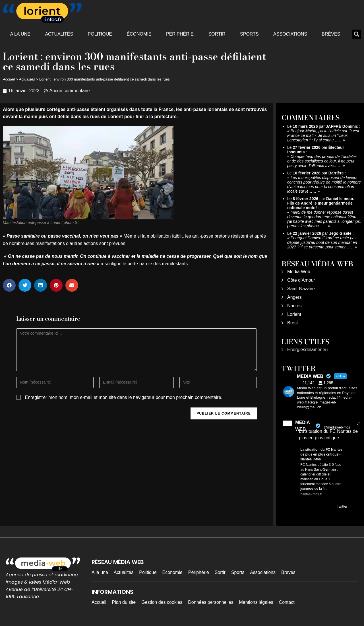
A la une (20, 34)
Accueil (9, 79)
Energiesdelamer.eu (307, 350)
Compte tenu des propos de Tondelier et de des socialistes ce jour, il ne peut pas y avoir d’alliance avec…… (322, 161)
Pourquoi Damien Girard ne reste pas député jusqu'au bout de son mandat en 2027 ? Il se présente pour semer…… (322, 242)
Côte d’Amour (301, 280)
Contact (287, 602)
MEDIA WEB (302, 426)
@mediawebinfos (337, 427)
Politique (100, 34)
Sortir (217, 34)
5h (358, 423)
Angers (294, 297)
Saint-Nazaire (301, 289)
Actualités (59, 34)
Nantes (294, 306)
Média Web (299, 272)
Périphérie (180, 34)
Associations (290, 34)
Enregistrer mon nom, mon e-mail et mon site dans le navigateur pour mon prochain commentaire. (124, 397)
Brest (292, 323)
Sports (249, 34)
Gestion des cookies (162, 602)
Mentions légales (256, 602)
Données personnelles (211, 602)
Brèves (331, 34)
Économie (139, 34)
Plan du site (124, 602)
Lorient (294, 314)
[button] (356, 34)
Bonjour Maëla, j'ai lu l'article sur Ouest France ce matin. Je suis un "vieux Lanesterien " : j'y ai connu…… (323, 135)
